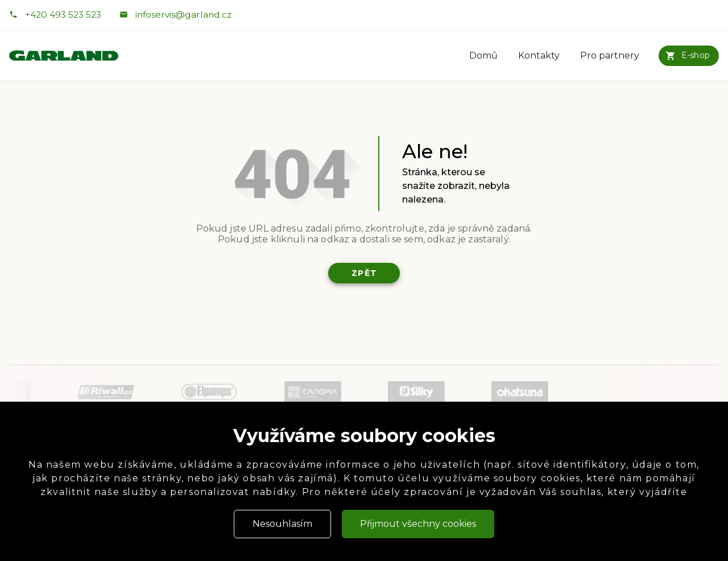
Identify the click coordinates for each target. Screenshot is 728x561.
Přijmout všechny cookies (418, 524)
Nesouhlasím (282, 524)
